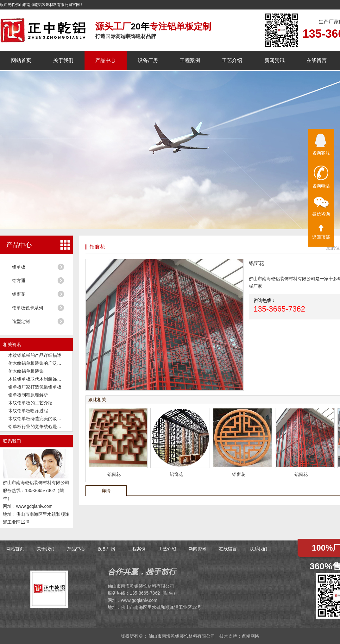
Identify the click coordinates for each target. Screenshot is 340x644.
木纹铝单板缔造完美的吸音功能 (39, 419)
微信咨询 (321, 207)
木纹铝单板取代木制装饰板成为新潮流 (46, 379)
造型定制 (21, 321)
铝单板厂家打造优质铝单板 (35, 387)
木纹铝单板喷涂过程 (28, 411)
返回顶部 (321, 232)
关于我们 (63, 60)
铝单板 (19, 267)
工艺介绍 (232, 60)
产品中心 (105, 60)
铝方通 (19, 281)
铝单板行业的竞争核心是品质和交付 (44, 426)
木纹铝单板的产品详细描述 (35, 355)
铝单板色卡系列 (28, 308)
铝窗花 (19, 294)
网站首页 (21, 60)
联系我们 (258, 549)
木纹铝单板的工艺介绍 (30, 403)
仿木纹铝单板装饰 (26, 371)
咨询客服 (321, 145)
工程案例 (190, 60)
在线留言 (317, 60)
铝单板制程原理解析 (28, 395)
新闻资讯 (274, 60)
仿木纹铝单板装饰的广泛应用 (37, 363)
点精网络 (250, 636)
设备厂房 (148, 60)
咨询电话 (321, 177)
